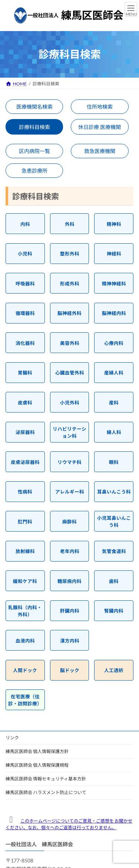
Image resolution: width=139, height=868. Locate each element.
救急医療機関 (100, 151)
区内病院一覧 (34, 151)
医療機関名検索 (34, 107)
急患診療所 (34, 171)
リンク (12, 738)
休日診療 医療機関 (100, 127)
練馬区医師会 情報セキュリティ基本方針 (46, 779)
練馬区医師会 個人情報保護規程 (37, 765)
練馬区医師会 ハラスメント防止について (46, 792)
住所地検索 (100, 107)
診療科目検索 (34, 127)
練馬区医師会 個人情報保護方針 (37, 751)
